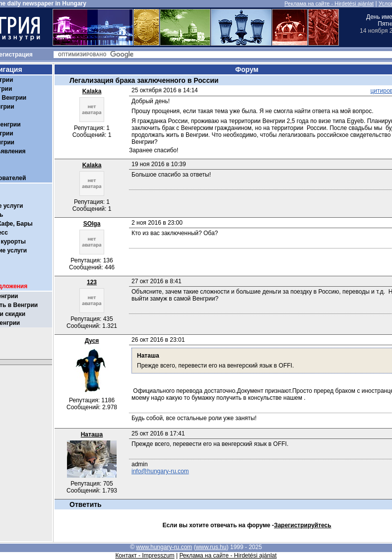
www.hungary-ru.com (164, 547)
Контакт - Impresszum (145, 556)
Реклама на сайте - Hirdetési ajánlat (329, 3)
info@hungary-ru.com (160, 471)
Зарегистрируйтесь (303, 525)
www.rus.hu (211, 547)
